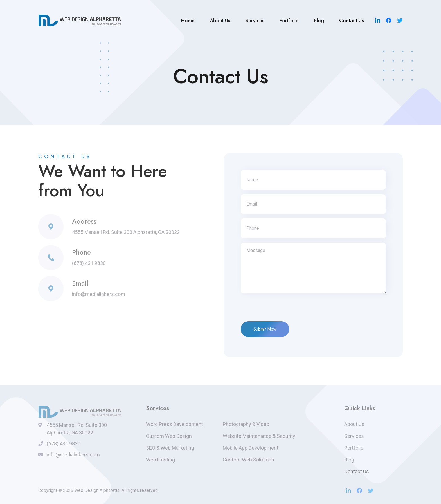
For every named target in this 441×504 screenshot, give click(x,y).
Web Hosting (160, 460)
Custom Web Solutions (248, 460)
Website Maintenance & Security (259, 436)
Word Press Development (175, 424)
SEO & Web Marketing (170, 448)
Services (255, 21)
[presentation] (283, 309)
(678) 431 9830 (89, 263)
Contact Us (352, 21)
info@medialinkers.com (99, 294)
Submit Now (265, 329)
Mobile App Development (251, 448)
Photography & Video (246, 424)
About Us (220, 21)
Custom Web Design (169, 436)
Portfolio (289, 21)
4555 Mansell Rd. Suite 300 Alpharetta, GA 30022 (126, 232)
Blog (319, 21)
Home (188, 21)
